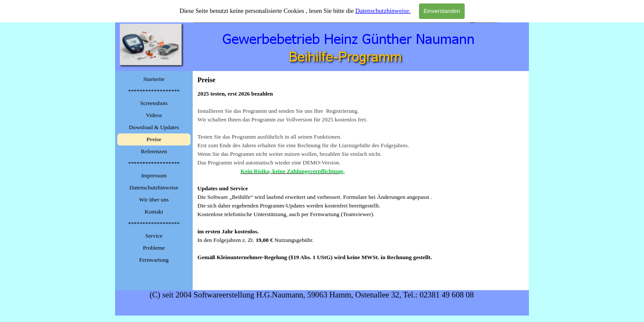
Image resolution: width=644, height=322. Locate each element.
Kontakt (154, 212)
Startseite (154, 79)
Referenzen (154, 151)
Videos (154, 115)
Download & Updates (154, 127)
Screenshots (154, 103)
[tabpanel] (361, 184)
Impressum (154, 175)
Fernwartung (154, 260)
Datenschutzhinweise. (383, 11)
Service (154, 236)
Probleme (154, 248)
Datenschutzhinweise (154, 187)
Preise (154, 139)
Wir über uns (154, 200)
